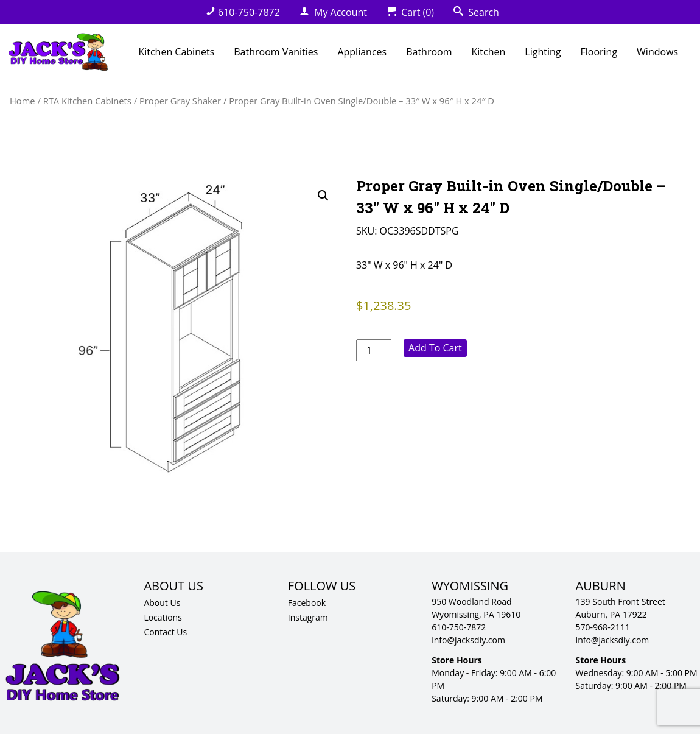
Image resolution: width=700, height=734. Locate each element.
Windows (657, 52)
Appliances (362, 52)
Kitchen (489, 52)
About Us (162, 603)
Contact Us (165, 632)
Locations (163, 617)
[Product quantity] (374, 350)
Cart (410, 12)
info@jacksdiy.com (468, 640)
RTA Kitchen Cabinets (87, 101)
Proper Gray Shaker (180, 101)
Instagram (308, 617)
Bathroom (429, 52)
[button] (323, 196)
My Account (333, 12)
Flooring (599, 52)
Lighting (543, 52)
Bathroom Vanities (276, 52)
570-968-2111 (603, 627)
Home (23, 101)
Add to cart (435, 348)
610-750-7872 (243, 12)
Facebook (307, 603)
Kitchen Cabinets (176, 52)
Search (476, 12)
